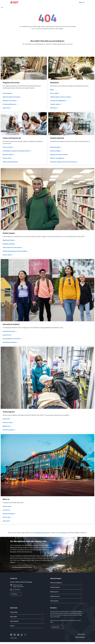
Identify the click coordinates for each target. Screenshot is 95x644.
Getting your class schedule (60, 154)
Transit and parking (9, 514)
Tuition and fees (8, 147)
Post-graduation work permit (12, 339)
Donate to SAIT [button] (57, 627)
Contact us (7, 510)
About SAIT (7, 521)
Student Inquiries (66, 587)
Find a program (8, 93)
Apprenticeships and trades (12, 97)
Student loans (8, 158)
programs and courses (42, 533)
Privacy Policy (81, 634)
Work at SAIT (7, 517)
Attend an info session (10, 101)
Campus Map (27, 612)
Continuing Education (10, 104)
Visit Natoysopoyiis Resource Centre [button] (24, 567)
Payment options (9, 154)
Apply (53, 90)
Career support (8, 255)
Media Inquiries (66, 592)
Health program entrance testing (61, 97)
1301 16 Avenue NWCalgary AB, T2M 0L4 (18, 586)
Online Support (66, 601)
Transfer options (56, 104)
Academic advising (9, 244)
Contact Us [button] (16, 594)
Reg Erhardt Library (9, 240)
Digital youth (7, 426)
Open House (7, 108)
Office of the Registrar (58, 158)
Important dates (56, 147)
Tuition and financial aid (11, 162)
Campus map (8, 506)
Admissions (55, 108)
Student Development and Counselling (16, 251)
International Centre (10, 331)
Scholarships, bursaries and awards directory (17, 151)
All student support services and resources (64, 162)
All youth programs (9, 430)
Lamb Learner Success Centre (13, 247)
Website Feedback (80, 637)
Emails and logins (56, 151)
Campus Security (66, 597)
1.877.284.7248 (16, 590)
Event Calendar (27, 621)
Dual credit (7, 419)
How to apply (55, 93)
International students (10, 342)
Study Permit (8, 335)
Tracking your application (59, 101)
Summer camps (8, 422)
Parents (27, 626)
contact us (64, 533)
